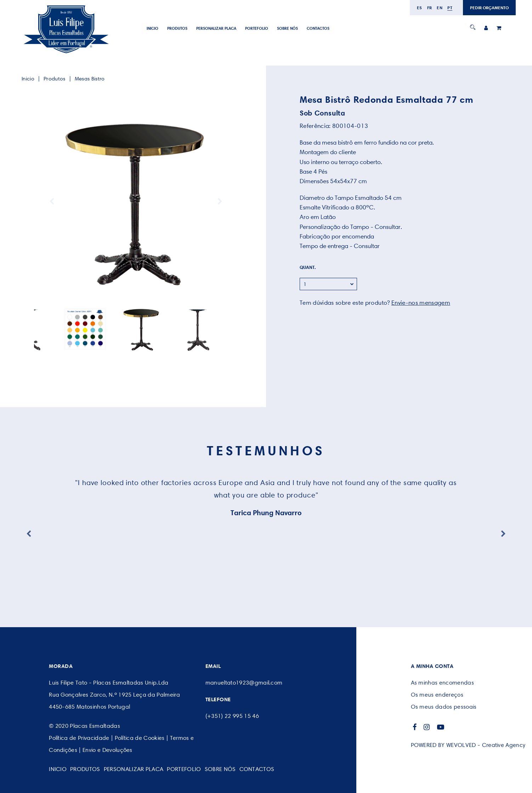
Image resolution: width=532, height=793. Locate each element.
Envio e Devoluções (107, 750)
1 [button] (128, 340)
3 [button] (139, 340)
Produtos (177, 28)
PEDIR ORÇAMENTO (489, 8)
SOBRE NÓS (287, 28)
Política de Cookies (140, 738)
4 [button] (144, 340)
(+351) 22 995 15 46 (232, 716)
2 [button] (133, 340)
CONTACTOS (318, 28)
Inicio (152, 28)
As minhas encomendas (442, 683)
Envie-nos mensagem (421, 303)
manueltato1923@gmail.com (244, 683)
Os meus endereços (437, 695)
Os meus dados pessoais (444, 707)
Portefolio (257, 28)
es (420, 8)
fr (430, 8)
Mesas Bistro (90, 79)
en (440, 8)
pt (450, 8)
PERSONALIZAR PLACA (216, 28)
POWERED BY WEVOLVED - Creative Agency (468, 745)
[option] (136, 202)
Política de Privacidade (79, 738)
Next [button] (220, 202)
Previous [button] (52, 202)
